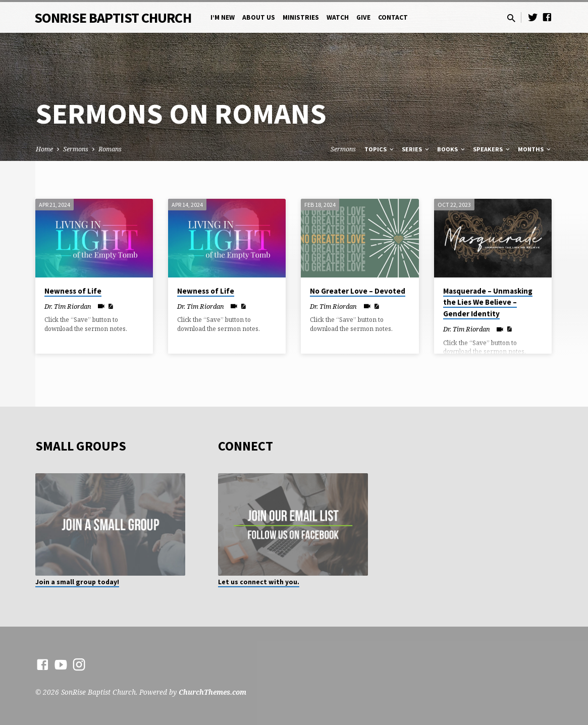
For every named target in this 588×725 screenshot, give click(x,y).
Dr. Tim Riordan (68, 306)
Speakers (492, 149)
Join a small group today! (77, 582)
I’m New (223, 17)
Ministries (301, 17)
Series (416, 149)
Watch (338, 17)
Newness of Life (73, 291)
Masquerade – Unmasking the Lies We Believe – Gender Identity (488, 302)
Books (452, 149)
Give (363, 17)
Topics (380, 149)
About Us (259, 17)
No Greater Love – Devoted (358, 291)
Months (535, 149)
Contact (393, 17)
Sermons (76, 149)
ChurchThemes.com (212, 692)
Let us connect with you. (259, 582)
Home (44, 149)
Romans (110, 149)
